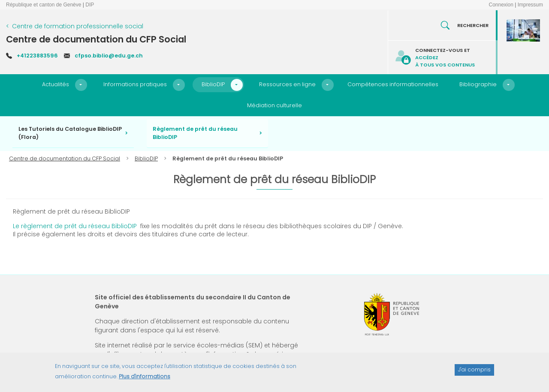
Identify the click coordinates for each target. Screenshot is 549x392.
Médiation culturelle (274, 105)
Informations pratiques (135, 84)
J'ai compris (474, 373)
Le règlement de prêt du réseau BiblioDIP (75, 226)
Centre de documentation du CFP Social (96, 39)
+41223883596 (37, 56)
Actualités (56, 84)
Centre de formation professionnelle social (78, 26)
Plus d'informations (145, 380)
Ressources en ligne (287, 84)
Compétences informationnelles (393, 84)
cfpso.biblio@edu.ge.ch (109, 56)
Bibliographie (478, 84)
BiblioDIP (213, 84)
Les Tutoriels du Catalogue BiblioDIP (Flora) (70, 133)
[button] (81, 85)
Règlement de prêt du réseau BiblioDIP (195, 133)
